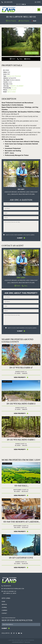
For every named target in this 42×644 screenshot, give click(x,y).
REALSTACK (27, 642)
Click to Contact (11, 92)
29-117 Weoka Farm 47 (21, 368)
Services (4, 604)
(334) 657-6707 (12, 90)
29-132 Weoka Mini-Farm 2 (21, 404)
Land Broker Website (17, 642)
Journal (4, 607)
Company (4, 610)
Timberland (18, 76)
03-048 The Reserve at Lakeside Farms (21, 522)
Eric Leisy (14, 88)
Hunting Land (10, 76)
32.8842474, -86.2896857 (16, 86)
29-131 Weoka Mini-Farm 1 (21, 440)
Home (3, 602)
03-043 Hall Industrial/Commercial (21, 486)
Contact (4, 613)
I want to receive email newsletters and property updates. (20, 235)
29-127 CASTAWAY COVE (21, 558)
